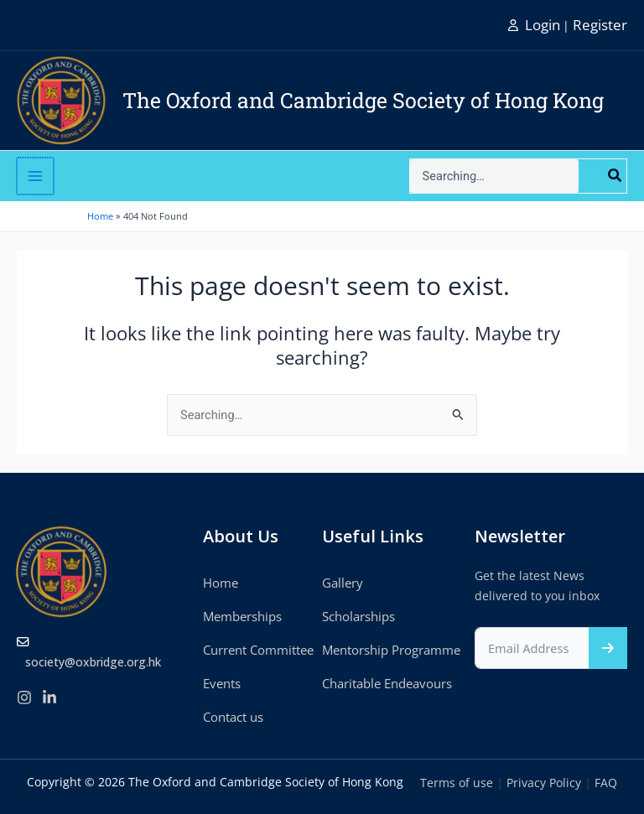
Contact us (233, 717)
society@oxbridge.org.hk (93, 662)
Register (600, 25)
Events (222, 683)
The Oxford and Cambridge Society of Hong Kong (363, 100)
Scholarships (358, 616)
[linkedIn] (49, 697)
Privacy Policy (544, 783)
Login (543, 25)
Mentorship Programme (391, 650)
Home (221, 583)
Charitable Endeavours (387, 683)
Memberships (242, 616)
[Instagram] (24, 697)
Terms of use (457, 783)
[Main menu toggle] (34, 176)
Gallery (343, 583)
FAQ (606, 783)
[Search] (615, 176)
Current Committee (258, 650)
